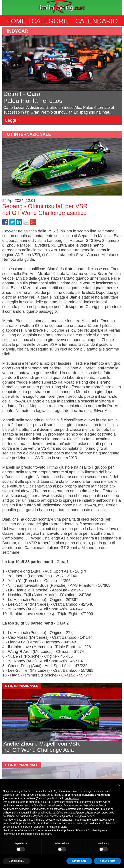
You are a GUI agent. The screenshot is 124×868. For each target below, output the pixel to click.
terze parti (59, 802)
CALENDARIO (97, 21)
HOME (16, 21)
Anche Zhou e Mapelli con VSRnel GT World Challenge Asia (42, 747)
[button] (119, 785)
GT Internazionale (29, 134)
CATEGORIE (51, 21)
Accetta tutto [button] (107, 861)
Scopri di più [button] (16, 861)
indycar (18, 31)
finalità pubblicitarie (40, 813)
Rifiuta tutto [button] (79, 861)
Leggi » (12, 120)
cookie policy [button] (72, 798)
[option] (62, 76)
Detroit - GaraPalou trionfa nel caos (33, 97)
